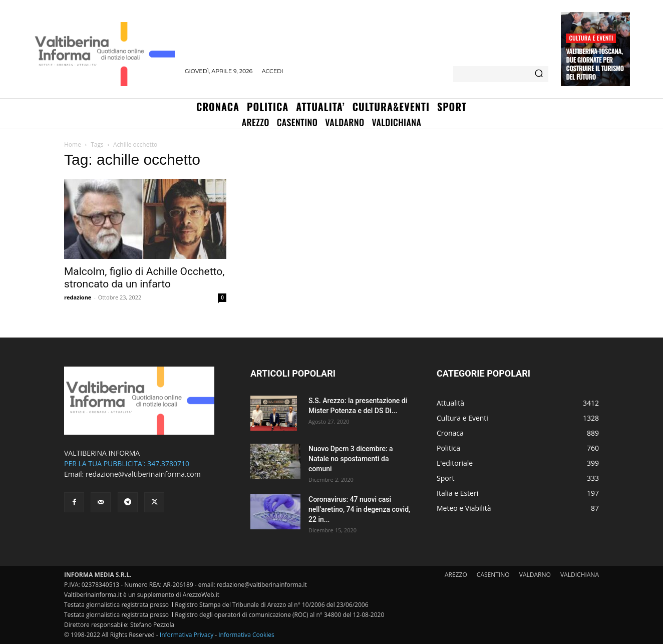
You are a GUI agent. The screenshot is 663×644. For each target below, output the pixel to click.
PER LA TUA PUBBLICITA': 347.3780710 (127, 463)
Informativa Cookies (246, 635)
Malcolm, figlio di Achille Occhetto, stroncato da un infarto (144, 278)
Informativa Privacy (187, 635)
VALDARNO (535, 575)
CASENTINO (493, 575)
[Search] (539, 74)
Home (73, 144)
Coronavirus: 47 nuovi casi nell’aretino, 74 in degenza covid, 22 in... (359, 509)
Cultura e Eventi (591, 38)
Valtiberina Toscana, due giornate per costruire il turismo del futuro (595, 64)
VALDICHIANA (580, 575)
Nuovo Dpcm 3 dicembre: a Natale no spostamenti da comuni (351, 459)
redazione (78, 297)
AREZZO (456, 575)
